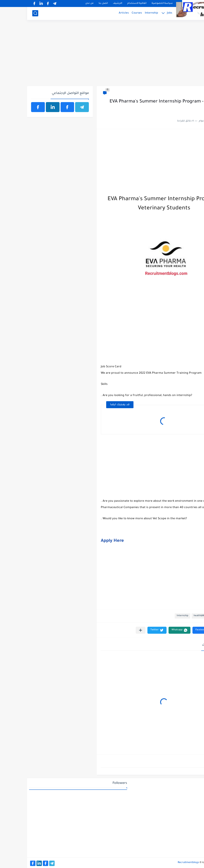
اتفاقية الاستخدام (110, 3)
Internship (124, 13)
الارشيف (90, 3)
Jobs (142, 13)
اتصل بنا (76, 3)
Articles (97, 13)
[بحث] (8, 13)
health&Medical (189, 93)
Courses (110, 13)
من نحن (62, 3)
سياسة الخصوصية (135, 3)
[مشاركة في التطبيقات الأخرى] (113, 630)
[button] (176, 630)
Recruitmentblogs (161, 863)
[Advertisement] (102, 55)
